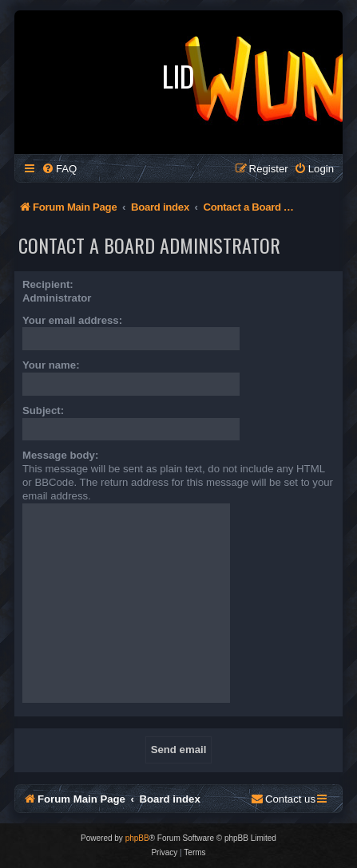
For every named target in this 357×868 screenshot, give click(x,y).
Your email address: (72, 320)
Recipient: (48, 284)
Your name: (51, 365)
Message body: (60, 455)
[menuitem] (59, 169)
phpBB (137, 838)
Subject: (43, 410)
